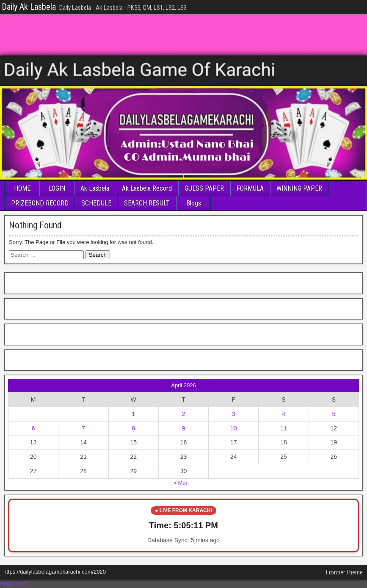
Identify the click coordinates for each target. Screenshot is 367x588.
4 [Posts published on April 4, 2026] (284, 414)
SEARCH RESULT (147, 203)
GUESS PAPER (204, 188)
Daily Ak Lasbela (29, 7)
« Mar (181, 483)
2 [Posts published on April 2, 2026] (184, 414)
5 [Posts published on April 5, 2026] (334, 414)
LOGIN (57, 188)
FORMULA (250, 188)
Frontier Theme (344, 572)
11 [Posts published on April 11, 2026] (284, 428)
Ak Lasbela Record (147, 188)
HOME (22, 188)
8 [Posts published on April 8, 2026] (133, 428)
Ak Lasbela (95, 188)
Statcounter (14, 584)
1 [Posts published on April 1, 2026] (133, 414)
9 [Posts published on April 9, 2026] (184, 428)
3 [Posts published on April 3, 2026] (234, 414)
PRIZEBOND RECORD (40, 203)
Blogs (194, 203)
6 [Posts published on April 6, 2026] (33, 428)
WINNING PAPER (299, 188)
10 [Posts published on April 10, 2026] (234, 428)
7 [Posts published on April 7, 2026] (83, 428)
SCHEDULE (96, 203)
